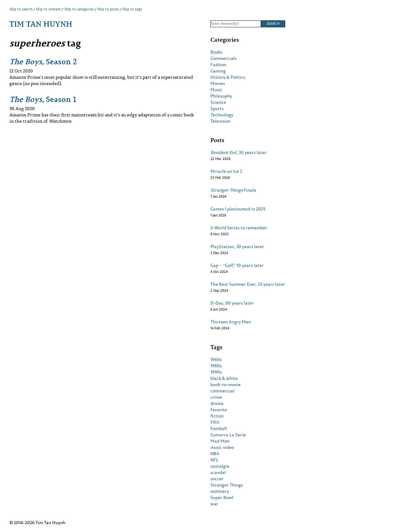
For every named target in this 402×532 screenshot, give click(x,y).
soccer (217, 479)
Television (220, 121)
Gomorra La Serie (228, 435)
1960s (216, 359)
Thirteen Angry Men (231, 322)
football (219, 428)
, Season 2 (43, 61)
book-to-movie (225, 385)
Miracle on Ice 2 (226, 171)
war (214, 504)
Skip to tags (132, 9)
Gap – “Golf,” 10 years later (237, 265)
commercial (222, 391)
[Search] (236, 24)
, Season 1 (43, 99)
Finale (233, 190)
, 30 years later (239, 152)
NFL (215, 460)
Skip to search (21, 9)
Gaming (218, 71)
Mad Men (220, 441)
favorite (219, 410)
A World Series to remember (239, 228)
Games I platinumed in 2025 (238, 209)
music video (222, 447)
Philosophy (221, 96)
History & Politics (228, 77)
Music (216, 90)
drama (217, 403)
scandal (218, 472)
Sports (217, 109)
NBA (215, 454)
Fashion (218, 65)
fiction (217, 416)
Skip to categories (79, 9)
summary (220, 491)
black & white (224, 378)
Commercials (223, 58)
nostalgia (220, 466)
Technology (222, 115)
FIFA (215, 422)
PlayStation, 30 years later (237, 247)
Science (218, 102)
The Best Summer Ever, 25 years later (248, 284)
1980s (216, 366)
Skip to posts (108, 9)
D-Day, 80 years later (232, 303)
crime (216, 397)
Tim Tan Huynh (41, 24)
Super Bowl (222, 497)
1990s (216, 372)
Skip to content (48, 9)
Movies (218, 83)
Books (216, 52)
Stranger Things (227, 485)
